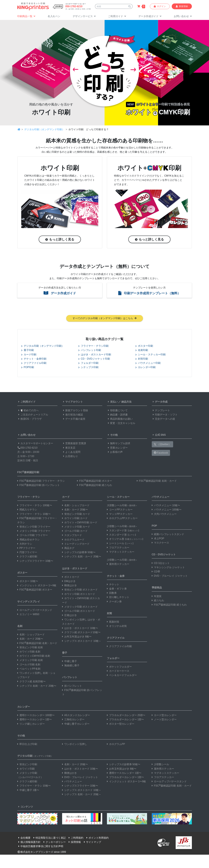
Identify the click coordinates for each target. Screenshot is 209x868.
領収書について (117, 411)
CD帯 (156, 572)
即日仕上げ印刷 (27, 745)
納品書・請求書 (117, 415)
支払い (112, 402)
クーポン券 (114, 602)
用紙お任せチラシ (28, 540)
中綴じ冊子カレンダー (76, 724)
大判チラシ (25, 544)
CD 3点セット (161, 564)
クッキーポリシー (54, 843)
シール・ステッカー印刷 (150, 355)
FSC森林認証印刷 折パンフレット (39, 486)
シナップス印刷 (88, 368)
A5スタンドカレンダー (76, 716)
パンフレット (70, 678)
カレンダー (24, 707)
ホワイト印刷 (26, 769)
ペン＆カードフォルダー (122, 676)
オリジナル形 (126, 540)
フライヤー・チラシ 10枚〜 (34, 514)
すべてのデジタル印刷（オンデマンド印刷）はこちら (105, 319)
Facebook (161, 453)
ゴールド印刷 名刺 (29, 665)
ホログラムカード (73, 540)
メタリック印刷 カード (76, 527)
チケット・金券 (116, 576)
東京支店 (69, 448)
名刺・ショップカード (31, 635)
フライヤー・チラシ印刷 (93, 346)
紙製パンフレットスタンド (168, 535)
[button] (84, 16)
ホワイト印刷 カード (75, 519)
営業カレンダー (117, 448)
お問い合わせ (26, 435)
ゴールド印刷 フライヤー (33, 536)
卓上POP (158, 539)
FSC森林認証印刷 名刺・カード (157, 481)
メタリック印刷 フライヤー (34, 532)
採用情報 (74, 843)
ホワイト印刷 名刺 (29, 652)
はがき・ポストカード (75, 569)
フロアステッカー (118, 548)
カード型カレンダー (164, 716)
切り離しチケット (118, 598)
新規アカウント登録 (75, 411)
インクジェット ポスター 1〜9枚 (37, 586)
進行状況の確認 (72, 415)
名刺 (20, 627)
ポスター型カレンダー (121, 724)
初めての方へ (28, 411)
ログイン (160, 6)
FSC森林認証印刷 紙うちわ (95, 486)
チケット (113, 585)
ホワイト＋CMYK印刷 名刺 (34, 656)
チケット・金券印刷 (34, 359)
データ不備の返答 (74, 419)
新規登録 (182, 6)
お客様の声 (115, 452)
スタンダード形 (124, 531)
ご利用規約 (75, 838)
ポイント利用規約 (97, 838)
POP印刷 (28, 368)
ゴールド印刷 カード (75, 532)
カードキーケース (118, 671)
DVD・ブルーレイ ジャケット (170, 576)
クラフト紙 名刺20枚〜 (31, 682)
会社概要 (24, 838)
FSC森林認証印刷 (28, 473)
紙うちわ (158, 601)
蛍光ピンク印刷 (27, 765)
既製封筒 (113, 622)
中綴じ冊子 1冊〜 (28, 791)
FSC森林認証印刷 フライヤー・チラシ (41, 481)
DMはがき (69, 582)
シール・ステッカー (118, 497)
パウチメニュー (161, 497)
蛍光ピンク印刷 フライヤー (34, 527)
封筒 (109, 614)
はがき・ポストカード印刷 (95, 355)
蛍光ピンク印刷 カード (76, 514)
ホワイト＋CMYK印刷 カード (80, 523)
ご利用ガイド (26, 402)
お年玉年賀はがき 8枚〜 (77, 637)
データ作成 (160, 402)
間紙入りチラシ (27, 510)
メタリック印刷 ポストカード (80, 607)
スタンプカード (72, 536)
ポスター (22, 573)
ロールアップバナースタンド (35, 611)
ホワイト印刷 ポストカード (79, 594)
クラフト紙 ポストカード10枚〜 (81, 633)
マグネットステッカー (121, 552)
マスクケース (160, 543)
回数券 (112, 593)
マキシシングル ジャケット (168, 568)
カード (66, 497)
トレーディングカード (76, 544)
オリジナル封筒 (117, 627)
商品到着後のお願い (120, 419)
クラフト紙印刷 (27, 557)
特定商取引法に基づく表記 (49, 838)
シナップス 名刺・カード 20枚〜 (37, 686)
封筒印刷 (142, 359)
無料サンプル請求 (119, 444)
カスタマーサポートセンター (35, 444)
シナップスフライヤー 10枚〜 (35, 561)
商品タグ (68, 549)
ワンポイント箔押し (75, 745)
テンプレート (161, 411)
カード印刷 (29, 355)
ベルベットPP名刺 (29, 669)
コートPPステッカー (120, 510)
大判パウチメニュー (164, 514)
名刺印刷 (142, 351)
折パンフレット (72, 686)
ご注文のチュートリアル (33, 415)
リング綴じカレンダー (31, 724)
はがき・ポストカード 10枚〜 (80, 629)
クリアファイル (116, 638)
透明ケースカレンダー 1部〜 (35, 720)
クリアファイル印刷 (34, 363)
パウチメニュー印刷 (148, 363)
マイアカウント (72, 402)
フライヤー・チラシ (29, 497)
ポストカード (71, 577)
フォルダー (113, 659)
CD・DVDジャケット (164, 555)
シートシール (121, 544)
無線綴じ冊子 (71, 666)
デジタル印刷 (35, 756)
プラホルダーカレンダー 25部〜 (126, 716)
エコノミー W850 (28, 615)
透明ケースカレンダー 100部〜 (36, 716)
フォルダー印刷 (88, 363)
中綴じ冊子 (70, 662)
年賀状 (157, 597)
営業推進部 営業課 (74, 444)
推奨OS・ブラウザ (29, 419)
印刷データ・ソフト (165, 415)
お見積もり (70, 457)
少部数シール (160, 765)
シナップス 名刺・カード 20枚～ (82, 795)
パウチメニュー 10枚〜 (166, 506)
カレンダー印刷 (145, 368)
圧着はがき (70, 616)
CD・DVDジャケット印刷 (94, 359)
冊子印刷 (28, 351)
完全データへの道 (163, 419)
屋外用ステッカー (118, 565)
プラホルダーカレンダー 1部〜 (125, 720)
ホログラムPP (116, 745)
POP (154, 526)
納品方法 (126, 402)
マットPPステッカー (120, 514)
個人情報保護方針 (29, 843)
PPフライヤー (26, 549)
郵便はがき (70, 586)
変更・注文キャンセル (121, 424)
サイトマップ (92, 843)
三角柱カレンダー (73, 720)
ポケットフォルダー (119, 667)
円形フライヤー (27, 553)
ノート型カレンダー (164, 720)
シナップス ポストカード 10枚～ (82, 641)
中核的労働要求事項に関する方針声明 (40, 847)
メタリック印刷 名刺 (30, 661)
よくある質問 (71, 452)
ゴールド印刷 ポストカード (79, 612)
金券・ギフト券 (117, 589)
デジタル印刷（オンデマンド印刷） (44, 129)
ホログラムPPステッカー (122, 519)
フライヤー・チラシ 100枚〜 (35, 506)
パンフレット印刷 (90, 351)
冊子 (65, 653)
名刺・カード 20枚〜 (30, 639)
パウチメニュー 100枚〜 (167, 510)
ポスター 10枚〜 (28, 582)
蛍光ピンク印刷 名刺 (30, 648)
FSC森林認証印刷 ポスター (95, 481)
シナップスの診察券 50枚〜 (79, 553)
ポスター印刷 (144, 346)
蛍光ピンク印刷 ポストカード (80, 590)
